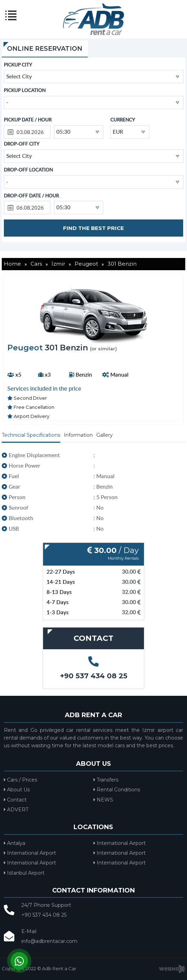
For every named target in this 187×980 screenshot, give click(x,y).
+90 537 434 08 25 (94, 676)
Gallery (105, 435)
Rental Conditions (117, 790)
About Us (17, 790)
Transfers (106, 780)
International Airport (120, 843)
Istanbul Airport (24, 873)
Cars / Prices (20, 780)
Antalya (15, 843)
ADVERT (16, 810)
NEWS (103, 800)
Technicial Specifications (31, 435)
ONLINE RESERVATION (45, 49)
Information (78, 435)
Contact (15, 800)
